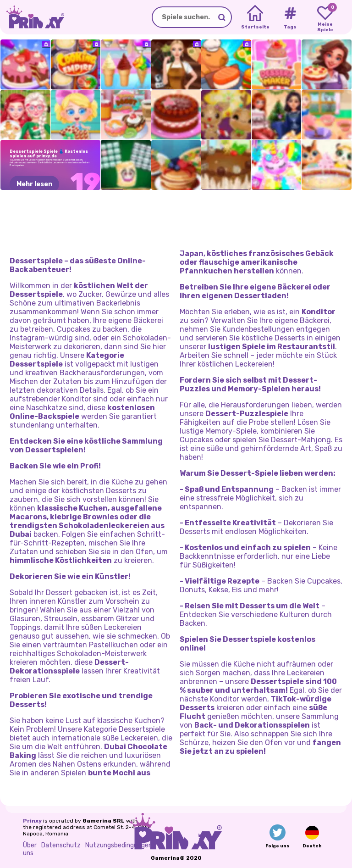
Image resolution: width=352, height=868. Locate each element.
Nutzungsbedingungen (119, 845)
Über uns (30, 849)
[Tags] (290, 17)
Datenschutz (61, 845)
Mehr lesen (34, 184)
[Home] (255, 17)
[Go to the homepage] (32, 17)
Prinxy (32, 821)
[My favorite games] (325, 17)
